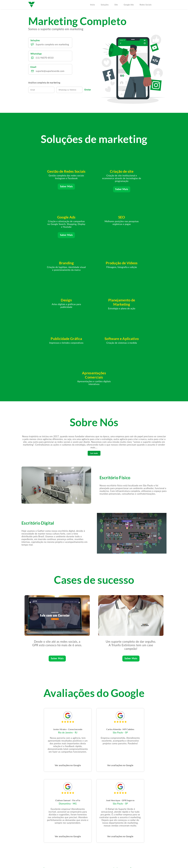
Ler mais (94, 377)
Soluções (105, 5)
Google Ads (129, 5)
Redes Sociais (146, 5)
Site (116, 5)
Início (92, 5)
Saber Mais (47, 191)
